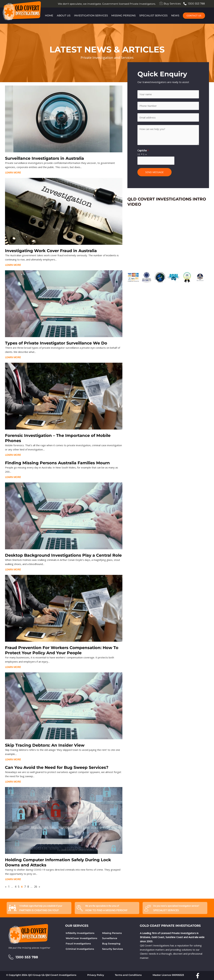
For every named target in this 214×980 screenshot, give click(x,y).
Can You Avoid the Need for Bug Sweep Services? (57, 767)
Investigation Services (91, 15)
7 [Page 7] (25, 887)
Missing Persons (124, 15)
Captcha (143, 150)
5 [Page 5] (19, 887)
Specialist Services (154, 15)
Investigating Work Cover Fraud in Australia (51, 251)
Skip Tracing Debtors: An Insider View (45, 745)
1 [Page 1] (9, 887)
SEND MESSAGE (154, 172)
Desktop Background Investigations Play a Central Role (63, 555)
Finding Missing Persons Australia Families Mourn (57, 463)
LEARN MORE (13, 172)
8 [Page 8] (28, 887)
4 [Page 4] (15, 887)
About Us (63, 15)
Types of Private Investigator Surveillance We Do (56, 343)
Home (49, 15)
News (175, 15)
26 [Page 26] (36, 887)
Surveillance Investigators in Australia (44, 158)
